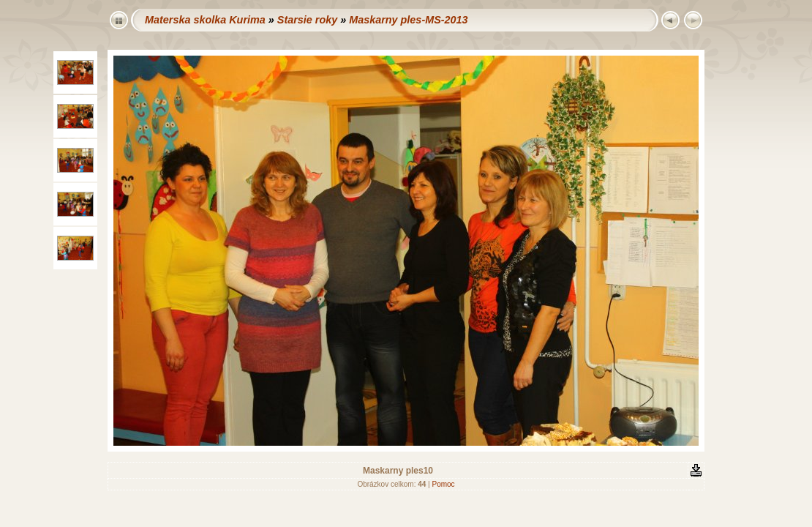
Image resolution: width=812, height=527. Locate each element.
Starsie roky (307, 20)
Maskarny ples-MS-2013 (408, 20)
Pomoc (443, 484)
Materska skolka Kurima (205, 20)
